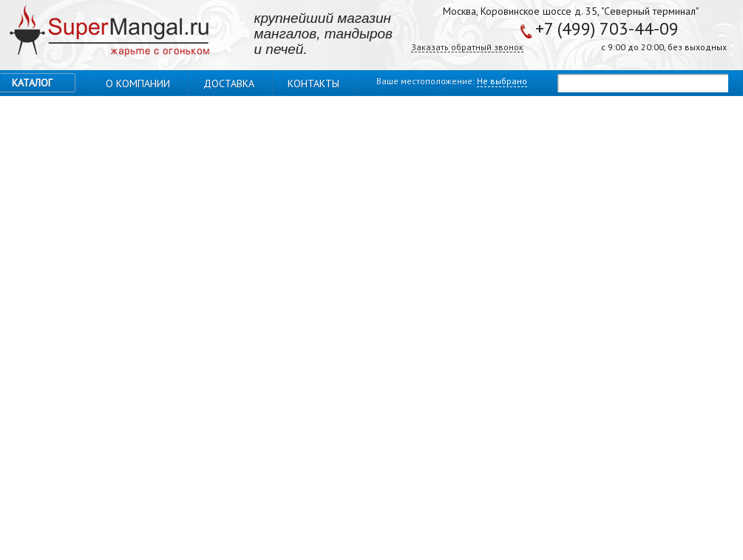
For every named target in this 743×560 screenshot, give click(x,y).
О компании (138, 83)
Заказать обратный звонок (467, 48)
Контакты (313, 83)
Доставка (229, 83)
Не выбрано (502, 81)
